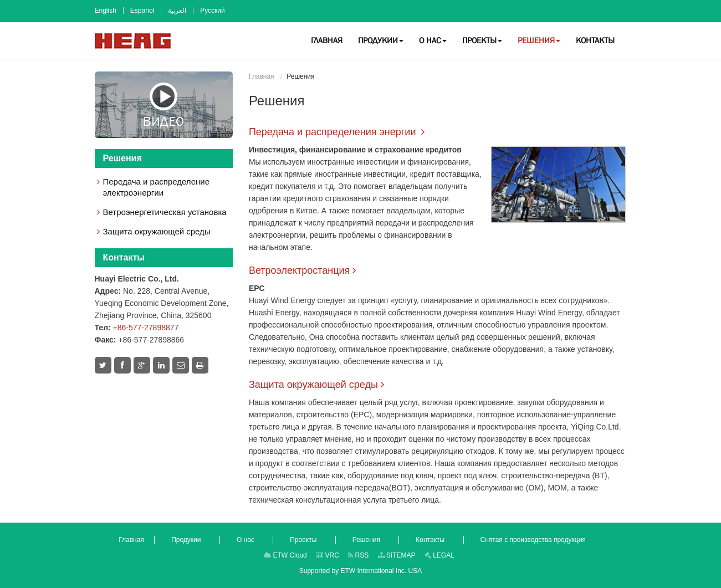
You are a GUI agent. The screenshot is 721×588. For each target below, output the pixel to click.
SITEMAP (397, 555)
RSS (358, 555)
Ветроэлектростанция (299, 270)
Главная (262, 76)
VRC (328, 555)
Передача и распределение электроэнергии (156, 187)
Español (142, 11)
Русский (213, 11)
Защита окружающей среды (313, 385)
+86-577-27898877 (146, 328)
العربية (177, 11)
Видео (163, 105)
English (106, 11)
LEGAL (439, 555)
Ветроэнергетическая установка (165, 212)
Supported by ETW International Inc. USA (360, 571)
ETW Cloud (285, 555)
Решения (122, 158)
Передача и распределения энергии (334, 132)
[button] (381, 40)
